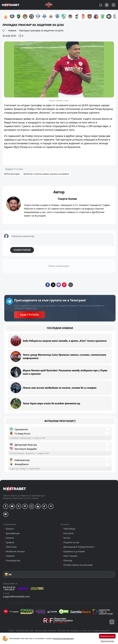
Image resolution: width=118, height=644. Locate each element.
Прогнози (11, 547)
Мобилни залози (15, 551)
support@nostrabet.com (16, 596)
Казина (10, 538)
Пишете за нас (71, 542)
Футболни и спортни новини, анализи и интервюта (46, 174)
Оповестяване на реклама (78, 565)
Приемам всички (107, 636)
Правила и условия (74, 551)
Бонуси (10, 529)
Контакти (68, 533)
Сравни (10, 542)
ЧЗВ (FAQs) (69, 529)
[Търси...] (101, 5)
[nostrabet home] (15, 489)
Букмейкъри (13, 533)
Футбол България (12, 174)
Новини (12, 30)
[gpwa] (27, 611)
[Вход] (107, 5)
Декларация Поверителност (79, 547)
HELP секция (70, 556)
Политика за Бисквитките (63, 638)
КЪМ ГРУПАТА (29, 315)
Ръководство (13, 560)
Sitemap (68, 560)
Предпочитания (107, 641)
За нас (67, 538)
